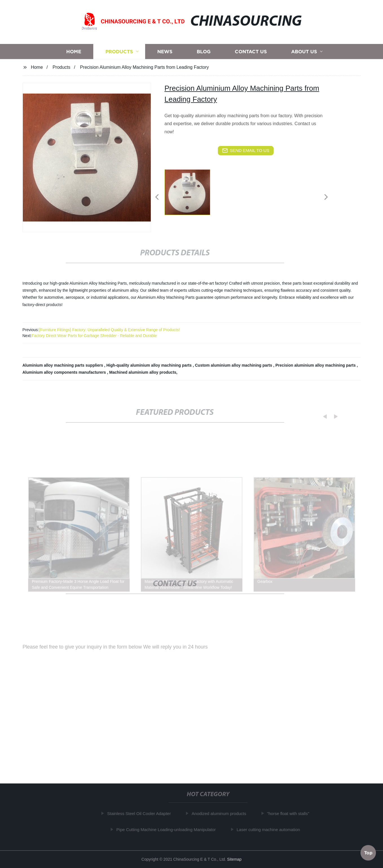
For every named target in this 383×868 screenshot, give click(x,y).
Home (74, 55)
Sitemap (234, 859)
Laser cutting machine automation (270, 830)
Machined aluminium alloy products (143, 372)
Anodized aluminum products (221, 813)
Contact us (251, 55)
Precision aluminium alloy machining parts (316, 365)
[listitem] (192, 195)
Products (119, 55)
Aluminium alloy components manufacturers (65, 372)
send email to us (246, 150)
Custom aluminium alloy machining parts (234, 365)
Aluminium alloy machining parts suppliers (63, 365)
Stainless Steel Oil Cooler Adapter (141, 813)
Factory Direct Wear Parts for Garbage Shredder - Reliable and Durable (94, 336)
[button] (157, 197)
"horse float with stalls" (290, 813)
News (165, 55)
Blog (204, 55)
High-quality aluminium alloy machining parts (149, 365)
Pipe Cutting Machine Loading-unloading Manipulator (168, 830)
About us (304, 55)
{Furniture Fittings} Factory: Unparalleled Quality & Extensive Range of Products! (109, 330)
